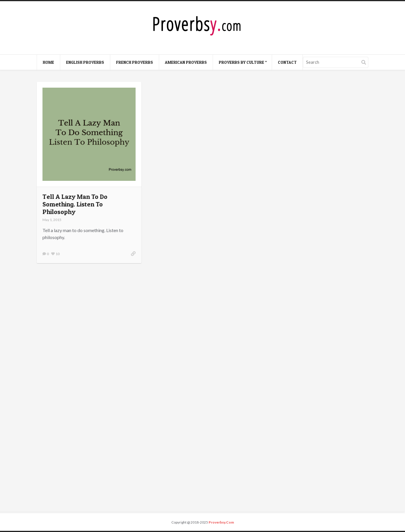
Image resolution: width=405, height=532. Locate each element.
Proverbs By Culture (241, 62)
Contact (287, 62)
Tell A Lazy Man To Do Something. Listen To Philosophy (75, 204)
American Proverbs (186, 62)
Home (48, 62)
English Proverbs (85, 62)
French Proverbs (135, 62)
